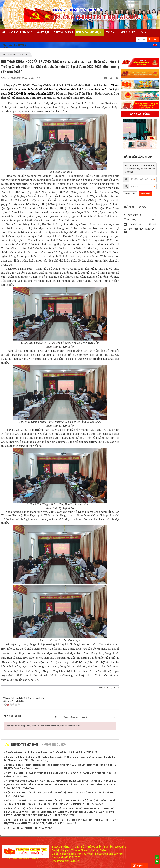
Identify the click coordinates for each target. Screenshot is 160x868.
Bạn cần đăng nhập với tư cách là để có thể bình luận (43, 726)
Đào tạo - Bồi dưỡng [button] (22, 33)
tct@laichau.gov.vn (69, 861)
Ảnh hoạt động (140, 114)
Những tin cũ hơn (54, 744)
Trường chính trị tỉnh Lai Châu (32, 859)
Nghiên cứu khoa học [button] (90, 33)
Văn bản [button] (112, 33)
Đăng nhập (145, 194)
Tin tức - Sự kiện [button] (63, 32)
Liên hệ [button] (143, 32)
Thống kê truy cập (135, 207)
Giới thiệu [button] (44, 33)
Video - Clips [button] (128, 32)
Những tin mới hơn (24, 744)
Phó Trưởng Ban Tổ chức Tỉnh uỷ (89, 351)
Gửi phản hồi (140, 866)
